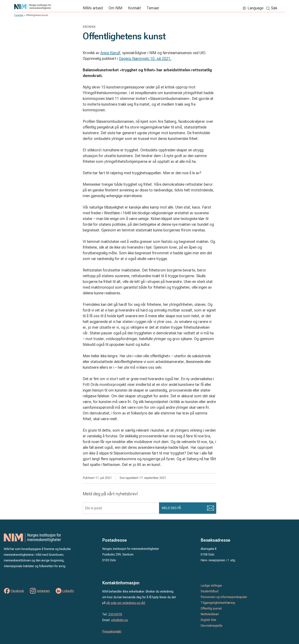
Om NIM (115, 8)
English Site (208, 620)
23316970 (115, 614)
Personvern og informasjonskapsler (224, 597)
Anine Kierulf (110, 53)
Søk (274, 8)
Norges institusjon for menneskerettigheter (47, 7)
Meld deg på (172, 509)
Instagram (43, 591)
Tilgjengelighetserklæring (218, 603)
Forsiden (19, 15)
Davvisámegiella (211, 626)
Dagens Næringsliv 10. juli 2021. (145, 59)
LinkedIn (68, 591)
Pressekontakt (112, 632)
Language (255, 8)
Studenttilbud (209, 591)
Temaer (153, 8)
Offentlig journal (211, 608)
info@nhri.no (120, 620)
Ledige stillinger (211, 586)
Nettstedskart (210, 614)
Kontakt (135, 8)
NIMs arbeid (93, 8)
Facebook (17, 591)
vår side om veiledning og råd (126, 603)
